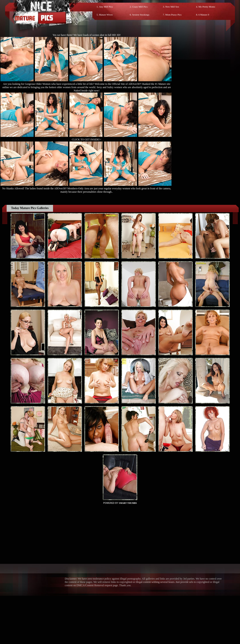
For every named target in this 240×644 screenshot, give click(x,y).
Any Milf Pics (106, 7)
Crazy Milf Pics (140, 7)
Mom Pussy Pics (173, 15)
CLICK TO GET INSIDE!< (87, 140)
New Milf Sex (172, 7)
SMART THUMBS (128, 503)
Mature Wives (106, 15)
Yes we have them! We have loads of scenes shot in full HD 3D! (87, 35)
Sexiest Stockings (141, 15)
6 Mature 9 (204, 15)
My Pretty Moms (207, 7)
